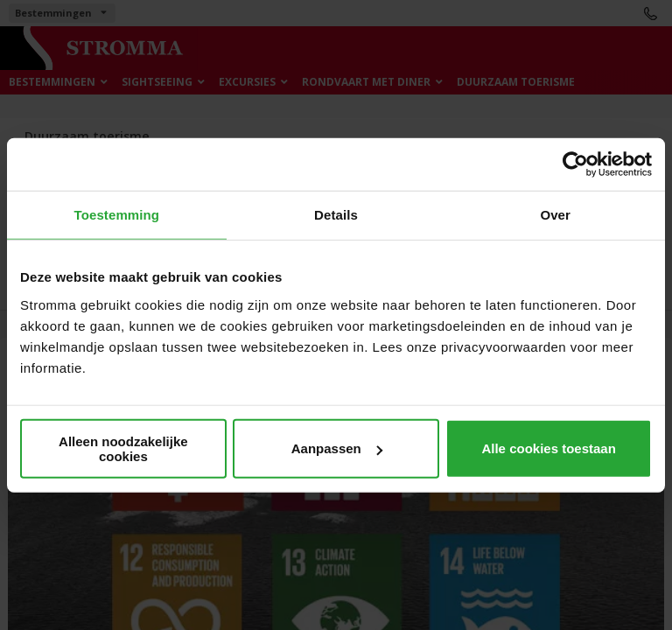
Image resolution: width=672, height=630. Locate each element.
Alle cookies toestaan (548, 448)
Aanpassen (337, 448)
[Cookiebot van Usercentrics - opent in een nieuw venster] (575, 164)
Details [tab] (336, 215)
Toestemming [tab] (117, 215)
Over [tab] (555, 215)
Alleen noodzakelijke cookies (123, 448)
